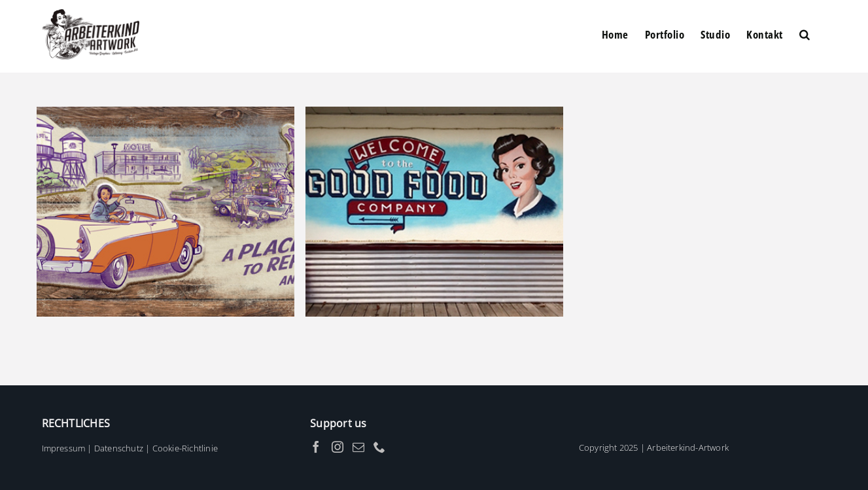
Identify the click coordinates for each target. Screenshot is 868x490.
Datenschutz (119, 448)
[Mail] (358, 447)
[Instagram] (338, 447)
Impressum (64, 448)
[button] (805, 34)
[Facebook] (316, 447)
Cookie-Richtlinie (185, 448)
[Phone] (379, 447)
